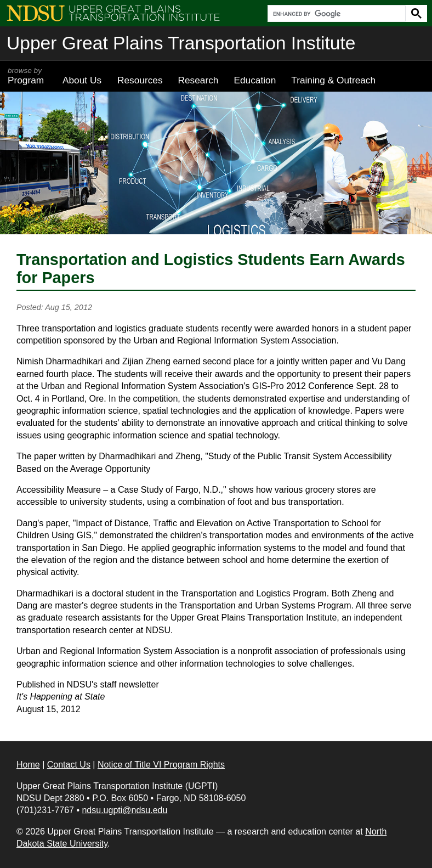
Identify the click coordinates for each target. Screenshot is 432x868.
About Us (82, 80)
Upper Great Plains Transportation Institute (181, 43)
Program (27, 76)
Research (198, 80)
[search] (336, 14)
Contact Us (69, 765)
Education (255, 80)
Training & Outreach (333, 80)
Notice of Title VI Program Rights (161, 765)
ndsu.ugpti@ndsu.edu (124, 810)
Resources (140, 80)
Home (28, 765)
